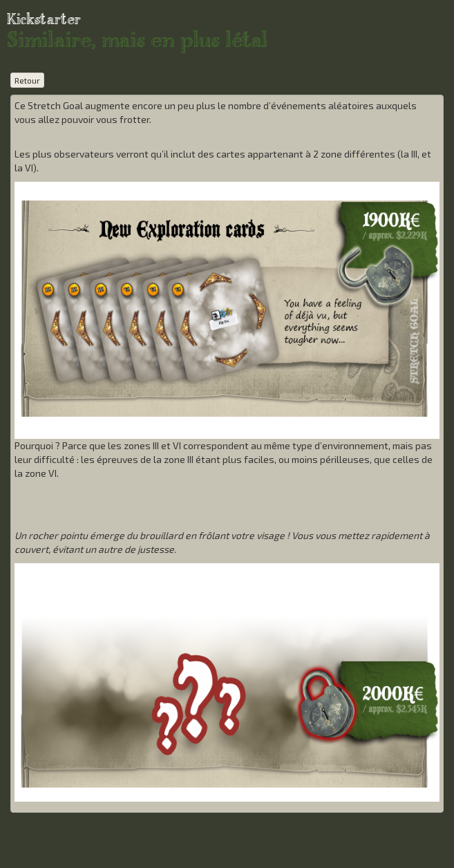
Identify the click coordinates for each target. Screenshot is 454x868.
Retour (27, 80)
